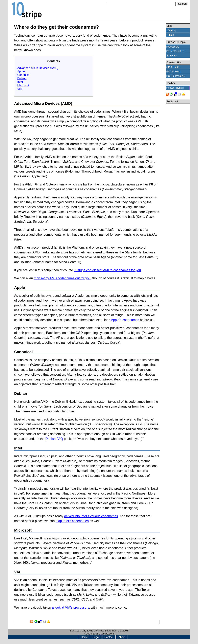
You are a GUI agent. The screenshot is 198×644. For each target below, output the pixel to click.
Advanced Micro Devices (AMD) (38, 68)
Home (84, 637)
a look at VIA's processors (71, 607)
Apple (21, 71)
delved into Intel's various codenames (91, 516)
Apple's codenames (125, 320)
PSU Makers (174, 71)
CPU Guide (173, 67)
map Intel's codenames (72, 521)
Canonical (24, 75)
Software (171, 56)
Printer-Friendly (175, 88)
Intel (20, 82)
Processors (173, 47)
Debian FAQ (54, 439)
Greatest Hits (174, 62)
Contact (109, 637)
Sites (169, 26)
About (122, 637)
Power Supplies (175, 51)
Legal (96, 637)
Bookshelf (172, 101)
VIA (20, 89)
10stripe (171, 30)
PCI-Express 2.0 (176, 76)
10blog (170, 35)
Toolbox (171, 83)
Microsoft (23, 85)
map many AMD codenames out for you (62, 278)
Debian (22, 78)
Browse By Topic (176, 42)
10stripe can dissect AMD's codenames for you (107, 270)
